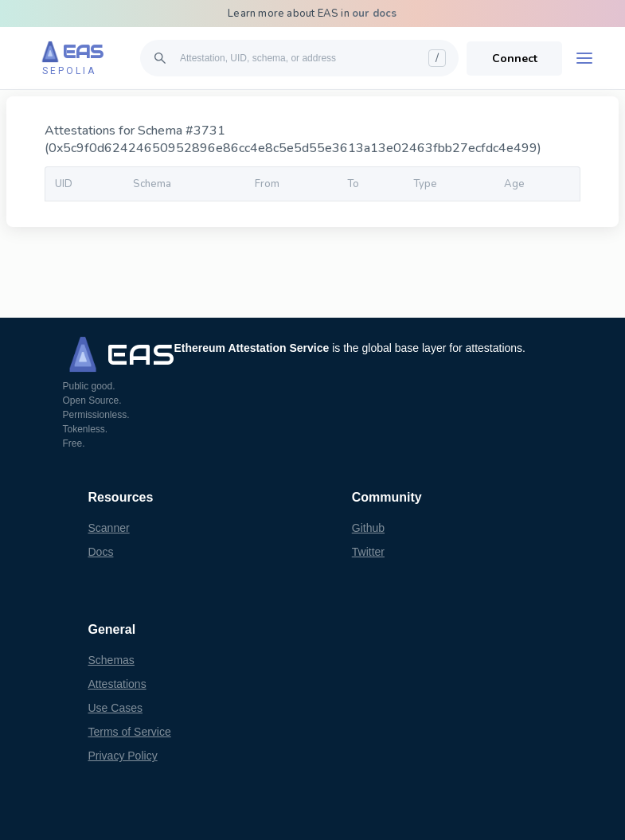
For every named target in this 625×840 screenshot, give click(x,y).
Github (368, 528)
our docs (375, 14)
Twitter (368, 552)
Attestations (117, 684)
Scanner (109, 528)
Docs (101, 552)
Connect (515, 59)
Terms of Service (130, 732)
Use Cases (115, 708)
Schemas (111, 660)
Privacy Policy (123, 756)
